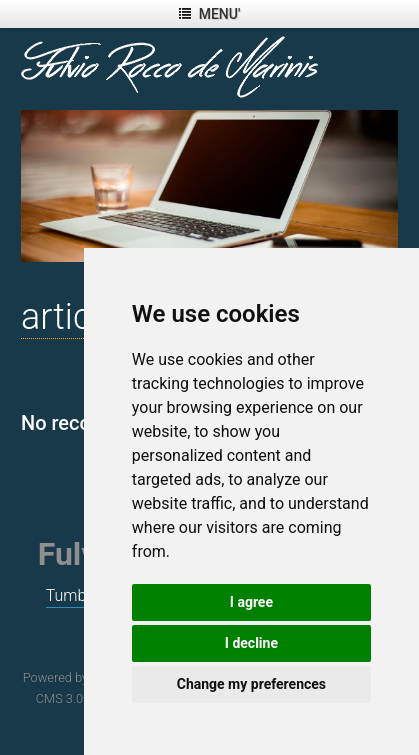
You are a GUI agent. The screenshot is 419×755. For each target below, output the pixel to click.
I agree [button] (251, 602)
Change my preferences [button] (251, 684)
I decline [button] (251, 643)
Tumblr (71, 595)
